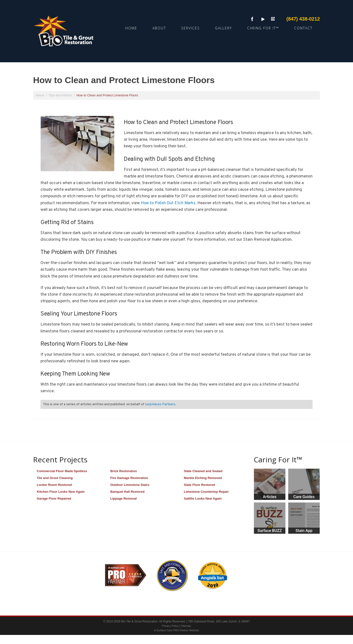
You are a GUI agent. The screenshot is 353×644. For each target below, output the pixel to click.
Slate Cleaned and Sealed (203, 471)
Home (131, 28)
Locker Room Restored (54, 485)
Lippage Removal (124, 499)
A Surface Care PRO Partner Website (176, 630)
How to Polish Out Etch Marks (168, 203)
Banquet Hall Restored (127, 492)
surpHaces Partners (160, 404)
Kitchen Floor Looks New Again (61, 492)
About (159, 28)
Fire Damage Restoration (129, 478)
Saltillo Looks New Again (203, 499)
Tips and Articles (61, 95)
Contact (303, 28)
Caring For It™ (263, 28)
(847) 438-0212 (303, 19)
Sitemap (186, 626)
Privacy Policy (171, 626)
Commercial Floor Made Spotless (62, 471)
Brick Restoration (124, 471)
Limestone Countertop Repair (206, 492)
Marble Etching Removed (203, 478)
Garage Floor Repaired (54, 499)
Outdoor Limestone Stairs (130, 485)
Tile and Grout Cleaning (55, 478)
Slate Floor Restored (199, 485)
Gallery (223, 28)
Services (190, 28)
